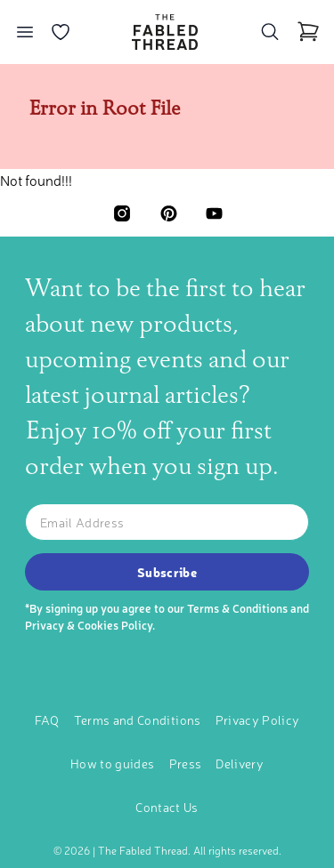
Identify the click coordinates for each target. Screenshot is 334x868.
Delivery (240, 763)
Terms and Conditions (138, 719)
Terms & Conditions (237, 608)
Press (186, 763)
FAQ (47, 719)
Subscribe (167, 572)
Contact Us (167, 807)
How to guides (113, 763)
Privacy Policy (258, 719)
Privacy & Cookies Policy (89, 625)
